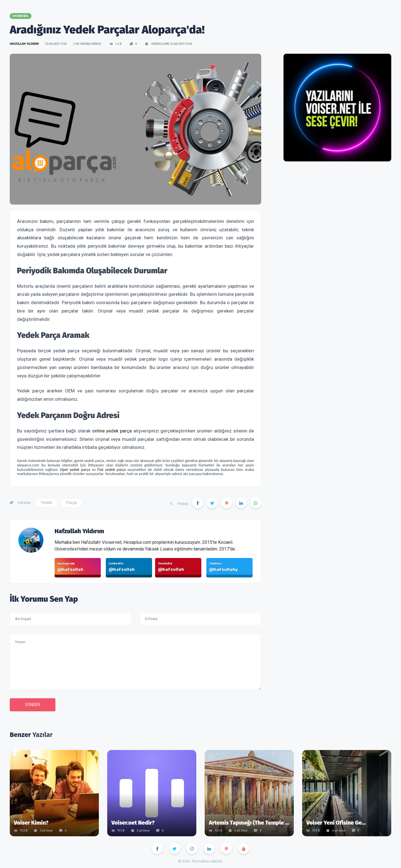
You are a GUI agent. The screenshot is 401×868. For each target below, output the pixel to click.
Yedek (47, 503)
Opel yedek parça (75, 469)
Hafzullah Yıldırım (25, 44)
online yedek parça (112, 431)
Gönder (33, 705)
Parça (71, 503)
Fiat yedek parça (112, 469)
